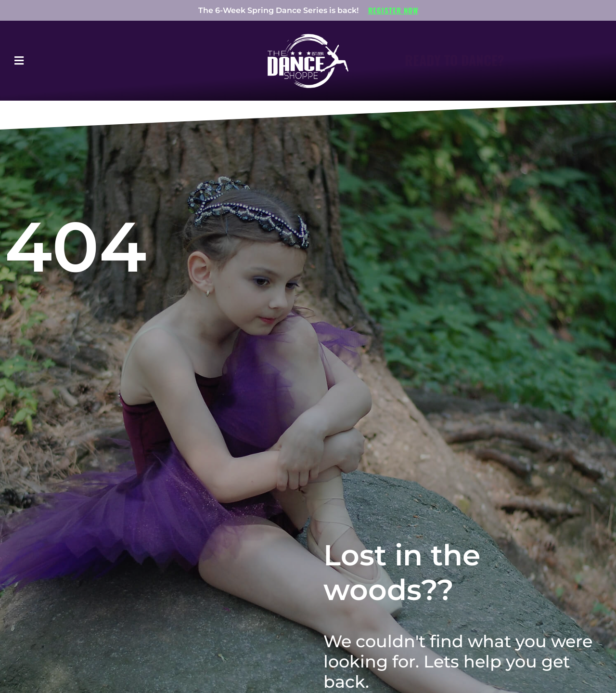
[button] (45, 61)
